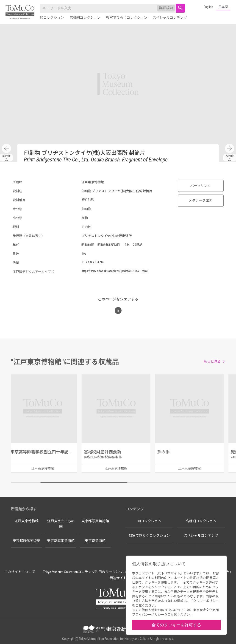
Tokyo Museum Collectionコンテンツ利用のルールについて (86, 572)
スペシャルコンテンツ (170, 18)
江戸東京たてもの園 (61, 524)
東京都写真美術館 (95, 521)
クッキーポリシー (206, 601)
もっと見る (212, 362)
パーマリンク (201, 186)
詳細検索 (166, 8)
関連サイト (118, 578)
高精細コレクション (85, 18)
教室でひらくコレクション (127, 18)
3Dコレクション (52, 18)
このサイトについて (20, 572)
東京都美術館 (95, 541)
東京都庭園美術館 (61, 541)
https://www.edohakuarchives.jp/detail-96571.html (115, 271)
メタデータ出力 (201, 201)
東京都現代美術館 (26, 541)
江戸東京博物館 (26, 521)
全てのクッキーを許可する (176, 625)
